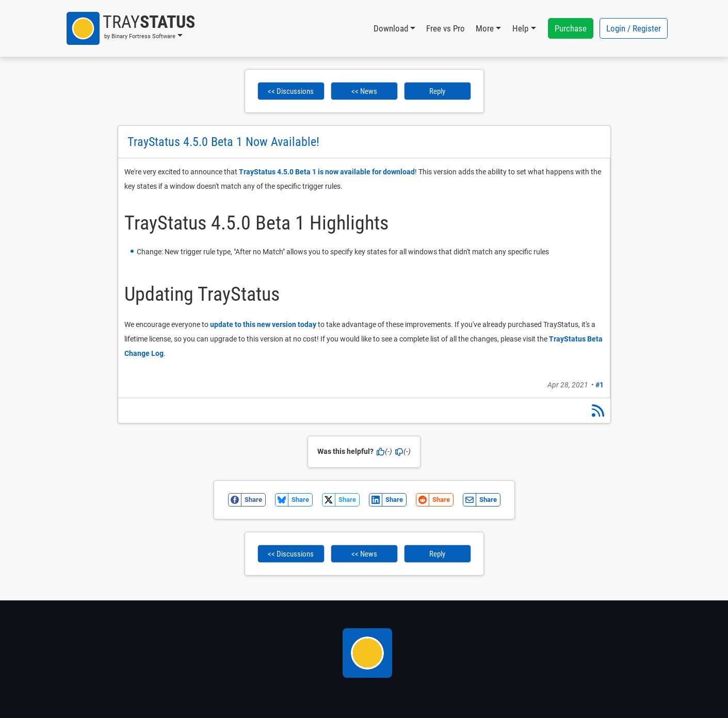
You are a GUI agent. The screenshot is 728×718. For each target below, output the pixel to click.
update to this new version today (263, 324)
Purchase (571, 28)
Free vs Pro (446, 28)
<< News (364, 91)
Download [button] (391, 28)
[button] (131, 28)
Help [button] (520, 28)
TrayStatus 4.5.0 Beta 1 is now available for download (327, 172)
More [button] (485, 28)
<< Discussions (291, 91)
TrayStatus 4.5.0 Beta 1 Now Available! (223, 142)
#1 (600, 385)
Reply (437, 91)
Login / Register (634, 28)
